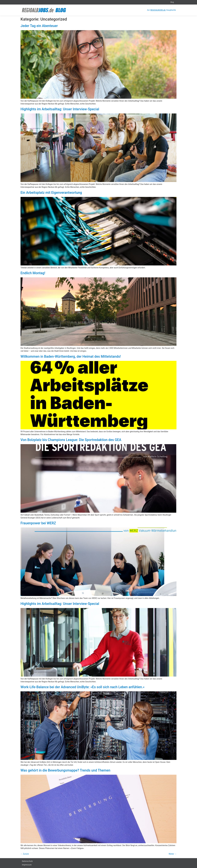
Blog (172, 2)
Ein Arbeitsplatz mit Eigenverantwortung (51, 193)
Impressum (27, 865)
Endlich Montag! (33, 273)
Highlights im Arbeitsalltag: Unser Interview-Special (60, 109)
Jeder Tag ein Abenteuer (39, 26)
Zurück (25, 854)
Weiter (173, 854)
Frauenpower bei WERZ (38, 523)
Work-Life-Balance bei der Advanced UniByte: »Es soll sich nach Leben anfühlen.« (82, 687)
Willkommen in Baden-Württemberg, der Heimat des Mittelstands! (71, 357)
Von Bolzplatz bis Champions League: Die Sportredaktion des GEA (71, 440)
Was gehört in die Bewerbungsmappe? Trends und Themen (65, 770)
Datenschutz (27, 861)
